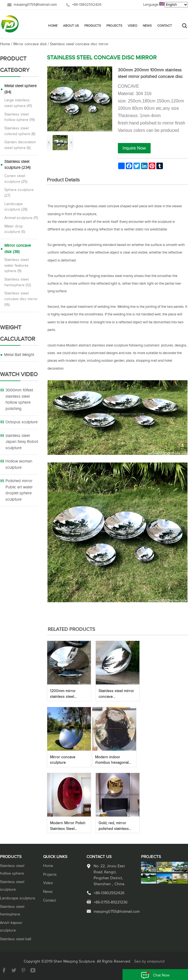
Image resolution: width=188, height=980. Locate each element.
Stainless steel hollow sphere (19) (20, 117)
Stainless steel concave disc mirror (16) (21, 299)
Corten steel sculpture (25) (16, 179)
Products (93, 26)
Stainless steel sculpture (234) (17, 165)
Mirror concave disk (30, 44)
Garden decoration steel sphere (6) (20, 145)
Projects (114, 26)
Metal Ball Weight (19, 355)
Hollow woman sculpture (19, 464)
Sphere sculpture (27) (19, 193)
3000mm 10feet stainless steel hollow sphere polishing (19, 399)
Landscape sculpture (18, 898)
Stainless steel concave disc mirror (79, 44)
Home (53, 26)
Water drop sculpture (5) (15, 229)
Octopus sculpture (22, 422)
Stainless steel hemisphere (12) (18, 282)
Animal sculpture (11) (21, 218)
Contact (165, 26)
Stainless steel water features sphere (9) (17, 265)
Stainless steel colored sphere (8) (20, 131)
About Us (71, 26)
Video (132, 26)
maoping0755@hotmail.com (35, 5)
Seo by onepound (149, 961)
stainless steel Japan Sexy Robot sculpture (22, 442)
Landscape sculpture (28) (16, 207)
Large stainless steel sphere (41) (18, 103)
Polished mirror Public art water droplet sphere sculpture (19, 490)
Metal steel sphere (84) (20, 89)
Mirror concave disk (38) (18, 249)
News (147, 26)
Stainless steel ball (16, 939)
